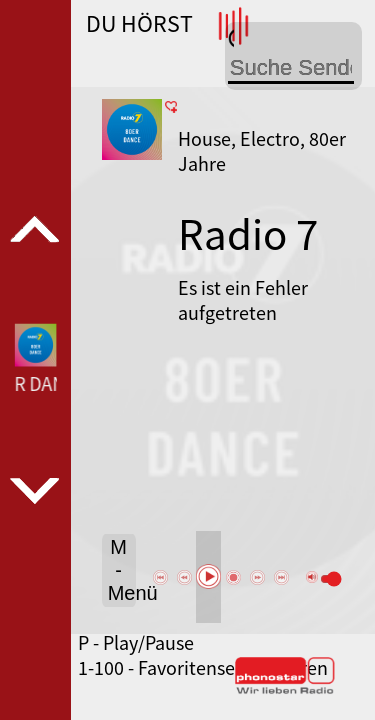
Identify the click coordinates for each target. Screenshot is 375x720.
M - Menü (122, 570)
